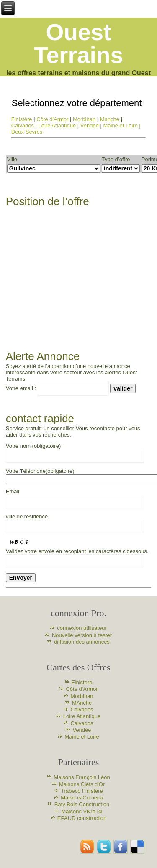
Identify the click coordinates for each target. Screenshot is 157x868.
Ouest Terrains (78, 44)
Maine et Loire (121, 126)
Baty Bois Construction (82, 804)
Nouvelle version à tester (82, 635)
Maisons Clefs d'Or (82, 784)
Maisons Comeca (82, 798)
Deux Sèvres (27, 132)
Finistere (82, 682)
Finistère (22, 119)
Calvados (23, 126)
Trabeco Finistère (82, 791)
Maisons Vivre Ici (82, 811)
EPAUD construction (82, 818)
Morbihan (84, 119)
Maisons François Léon (82, 777)
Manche (110, 119)
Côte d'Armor (52, 119)
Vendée (90, 126)
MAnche (82, 703)
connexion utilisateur (82, 628)
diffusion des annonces (82, 642)
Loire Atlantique (57, 126)
